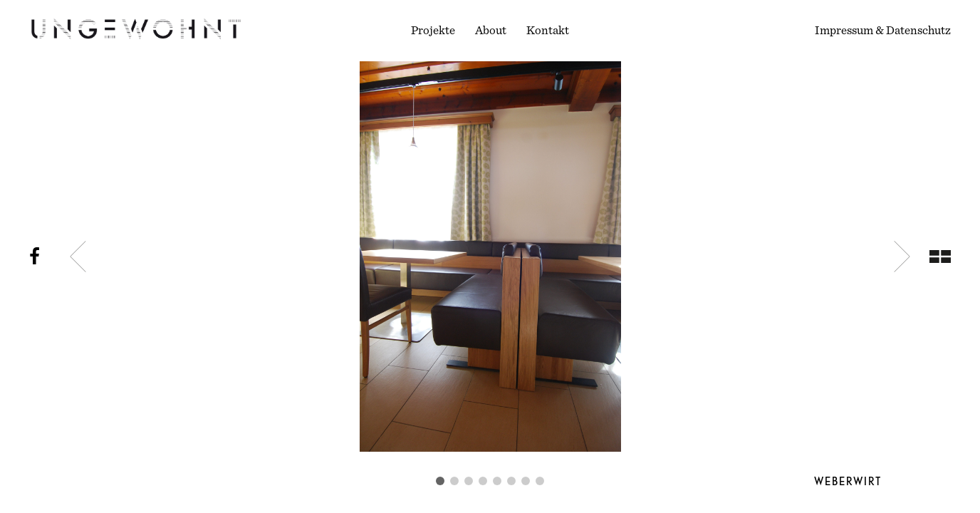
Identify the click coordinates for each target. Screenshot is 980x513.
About (491, 30)
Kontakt (548, 30)
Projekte (433, 30)
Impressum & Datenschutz (883, 30)
